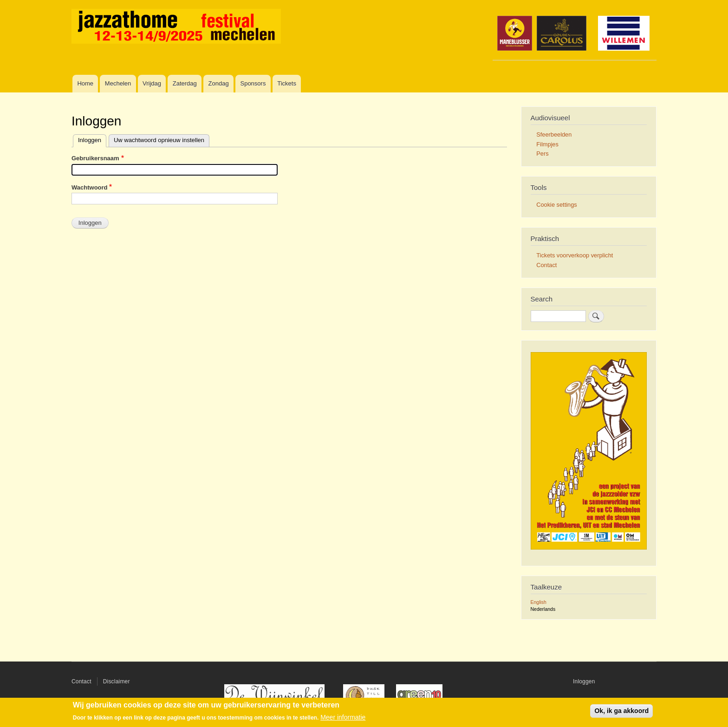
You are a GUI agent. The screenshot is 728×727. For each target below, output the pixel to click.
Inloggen (90, 140)
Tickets (287, 83)
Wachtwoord (90, 187)
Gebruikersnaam (95, 158)
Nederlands (543, 609)
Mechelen (118, 83)
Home (85, 83)
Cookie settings (556, 205)
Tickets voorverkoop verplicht (575, 255)
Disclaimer (117, 681)
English (539, 602)
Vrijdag (152, 83)
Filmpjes (547, 144)
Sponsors (253, 83)
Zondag (219, 83)
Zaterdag (185, 83)
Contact (546, 265)
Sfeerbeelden (554, 134)
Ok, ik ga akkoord (621, 711)
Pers (542, 154)
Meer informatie (343, 717)
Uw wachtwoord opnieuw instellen (159, 140)
